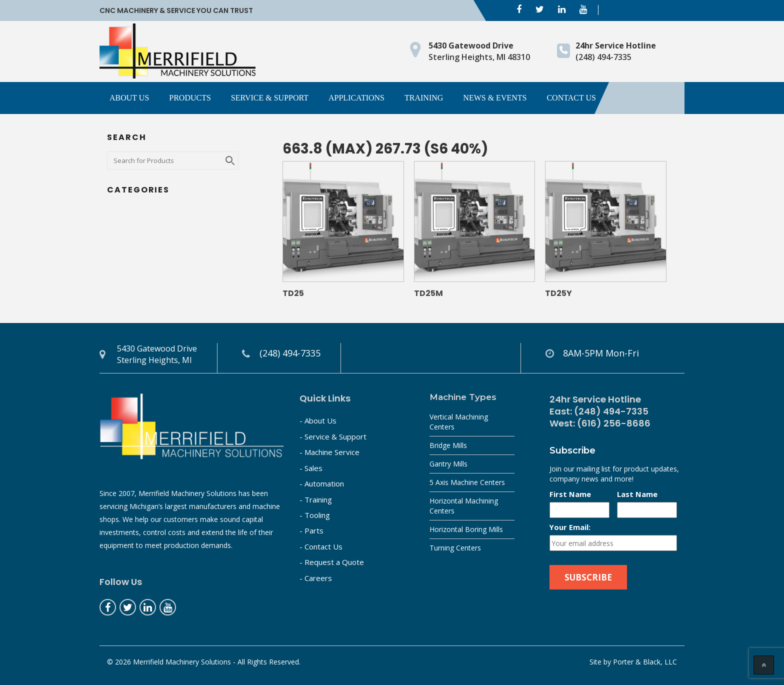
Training (424, 98)
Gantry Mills (448, 464)
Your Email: (570, 527)
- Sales (311, 468)
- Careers (316, 578)
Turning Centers (455, 548)
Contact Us (571, 98)
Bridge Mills (448, 445)
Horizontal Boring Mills (466, 529)
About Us (129, 98)
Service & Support (270, 98)
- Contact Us (321, 546)
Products (190, 98)
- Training (316, 499)
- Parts (311, 530)
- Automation (322, 483)
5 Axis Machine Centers (467, 482)
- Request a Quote (332, 562)
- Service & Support (333, 436)
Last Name (637, 494)
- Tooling (315, 515)
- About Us (318, 420)
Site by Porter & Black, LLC (633, 662)
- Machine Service (329, 452)
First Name (570, 494)
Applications (356, 98)
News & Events (495, 98)
